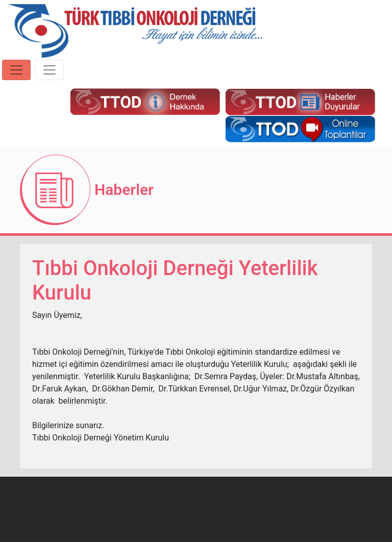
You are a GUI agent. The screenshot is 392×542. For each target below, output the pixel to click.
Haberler (124, 190)
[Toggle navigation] (16, 70)
